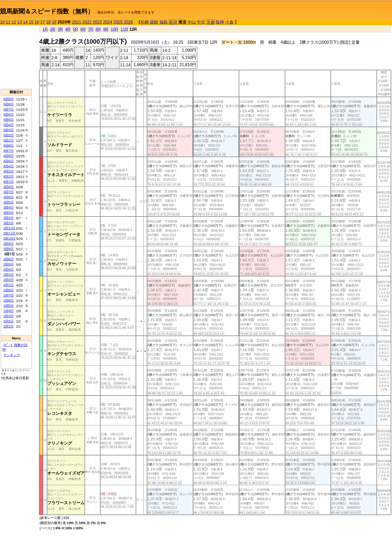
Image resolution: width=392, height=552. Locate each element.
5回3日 (9, 130)
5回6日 (9, 115)
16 (37, 22)
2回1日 (9, 285)
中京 (201, 22)
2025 (118, 22)
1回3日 (9, 316)
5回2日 (9, 135)
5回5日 (9, 120)
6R (83, 29)
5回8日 (9, 104)
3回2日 (9, 218)
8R (98, 29)
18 (48, 22)
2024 (108, 22)
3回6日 (9, 197)
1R (45, 29)
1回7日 (9, 295)
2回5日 (9, 264)
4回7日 (9, 151)
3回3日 (9, 213)
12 (14, 22)
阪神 (220, 22)
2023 (97, 22)
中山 (192, 22)
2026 (128, 22)
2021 (77, 22)
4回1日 (9, 182)
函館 (154, 22)
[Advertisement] (16, 57)
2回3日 (9, 275)
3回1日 (9, 223)
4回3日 (9, 171)
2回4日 (9, 270)
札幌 (145, 22)
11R (124, 29)
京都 (211, 22)
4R (68, 29)
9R (106, 29)
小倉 (229, 22)
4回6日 (9, 156)
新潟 (173, 22)
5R (75, 29)
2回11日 (10, 233)
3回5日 (9, 202)
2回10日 (10, 239)
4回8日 (9, 146)
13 (20, 22)
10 (2, 22)
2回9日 (9, 244)
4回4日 (9, 166)
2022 (87, 22)
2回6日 (9, 259)
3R (60, 29)
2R (53, 29)
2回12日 (10, 228)
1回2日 (9, 321)
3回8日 (9, 187)
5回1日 (9, 140)
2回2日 (9, 280)
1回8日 (9, 290)
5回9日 (9, 99)
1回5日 (9, 306)
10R (114, 29)
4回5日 (9, 161)
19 (54, 22)
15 (31, 22)
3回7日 (9, 192)
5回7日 (9, 109)
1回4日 (9, 311)
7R (90, 29)
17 (43, 22)
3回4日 (9, 208)
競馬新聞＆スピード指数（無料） (47, 11)
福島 (164, 22)
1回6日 (9, 301)
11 (8, 22)
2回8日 (9, 249)
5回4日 (9, 125)
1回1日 (9, 326)
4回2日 (9, 177)
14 (25, 22)
